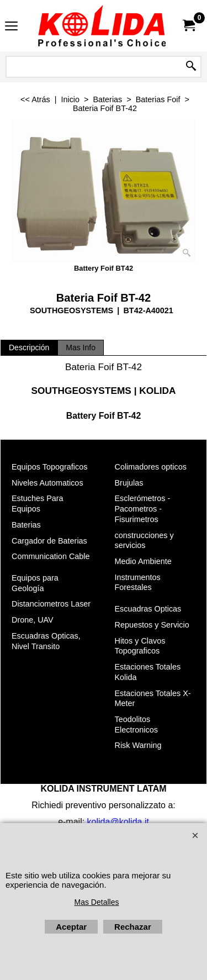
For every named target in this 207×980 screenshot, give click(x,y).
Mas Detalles (97, 902)
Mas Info (81, 347)
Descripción (29, 347)
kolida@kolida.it (118, 822)
